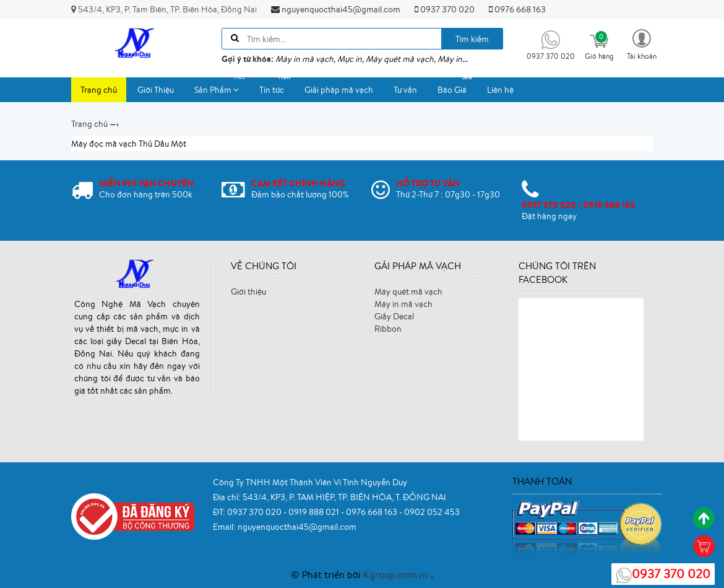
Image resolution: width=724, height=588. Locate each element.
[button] (642, 44)
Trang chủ (99, 90)
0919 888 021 (315, 512)
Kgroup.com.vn (397, 574)
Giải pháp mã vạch (339, 90)
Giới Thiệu (156, 90)
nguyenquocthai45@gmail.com (336, 9)
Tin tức (276, 86)
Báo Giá (457, 86)
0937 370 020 (445, 9)
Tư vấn (405, 90)
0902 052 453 (432, 512)
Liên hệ (500, 90)
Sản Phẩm (221, 86)
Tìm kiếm (472, 39)
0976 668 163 (517, 9)
